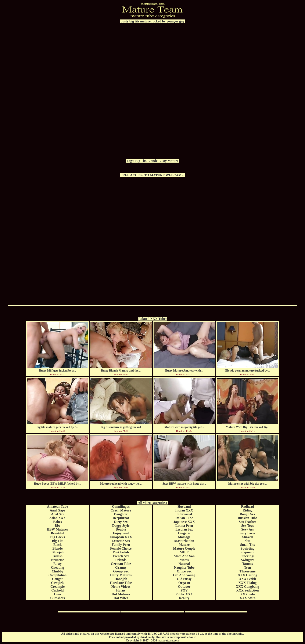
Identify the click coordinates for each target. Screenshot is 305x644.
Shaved (248, 537)
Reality (184, 598)
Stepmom (247, 552)
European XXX (121, 537)
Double (121, 529)
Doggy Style (121, 526)
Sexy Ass (247, 529)
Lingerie (184, 533)
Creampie (58, 587)
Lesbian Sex (184, 529)
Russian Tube (247, 518)
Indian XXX (184, 510)
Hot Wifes (121, 598)
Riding (247, 510)
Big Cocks (58, 537)
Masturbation (184, 541)
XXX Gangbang (248, 587)
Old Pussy (184, 579)
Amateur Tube (58, 506)
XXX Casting (247, 575)
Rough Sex (247, 514)
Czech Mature (121, 510)
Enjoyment (121, 533)
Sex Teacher (247, 522)
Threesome (247, 571)
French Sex (121, 556)
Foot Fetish (121, 552)
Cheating (57, 567)
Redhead (247, 506)
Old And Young (184, 575)
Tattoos (247, 564)
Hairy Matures (121, 575)
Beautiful (58, 533)
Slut (248, 541)
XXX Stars (247, 598)
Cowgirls (58, 583)
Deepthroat (121, 518)
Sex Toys (247, 526)
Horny (121, 590)
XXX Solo (247, 594)
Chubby (58, 571)
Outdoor (184, 587)
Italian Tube (184, 518)
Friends (121, 560)
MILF (184, 552)
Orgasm (184, 583)
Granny (121, 567)
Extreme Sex (121, 541)
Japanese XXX (184, 522)
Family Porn (121, 545)
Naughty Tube (184, 567)
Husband (184, 506)
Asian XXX (58, 518)
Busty (163, 161)
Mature (173, 161)
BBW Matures (58, 529)
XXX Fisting (248, 583)
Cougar (58, 579)
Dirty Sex (121, 522)
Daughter (121, 514)
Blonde (152, 161)
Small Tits (247, 545)
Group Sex (121, 571)
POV (184, 590)
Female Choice (121, 548)
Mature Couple (184, 548)
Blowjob (58, 552)
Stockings (248, 556)
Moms (184, 560)
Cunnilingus (121, 506)
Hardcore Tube (121, 583)
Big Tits (141, 161)
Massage (184, 537)
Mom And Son (184, 556)
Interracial (184, 514)
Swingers (247, 560)
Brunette (57, 560)
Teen (247, 567)
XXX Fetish (247, 579)
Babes (58, 522)
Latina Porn (184, 526)
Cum (58, 594)
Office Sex (184, 571)
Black (58, 545)
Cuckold (58, 590)
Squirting (247, 548)
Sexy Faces (247, 533)
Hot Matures (121, 594)
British (58, 556)
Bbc (58, 526)
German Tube (121, 564)
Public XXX (184, 594)
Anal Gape (58, 510)
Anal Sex (58, 514)
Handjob (121, 579)
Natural (184, 564)
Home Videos (121, 587)
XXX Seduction (247, 590)
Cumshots (57, 598)
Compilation (58, 575)
